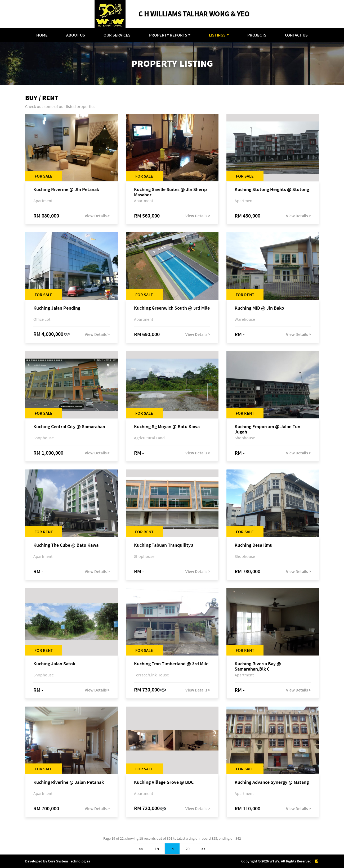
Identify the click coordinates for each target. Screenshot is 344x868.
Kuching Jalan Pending (57, 308)
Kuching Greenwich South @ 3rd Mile (172, 308)
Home (42, 35)
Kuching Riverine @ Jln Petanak (66, 190)
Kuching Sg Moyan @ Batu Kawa (167, 427)
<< (141, 849)
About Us (76, 35)
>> (204, 849)
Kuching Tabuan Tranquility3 (164, 545)
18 (157, 849)
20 (187, 849)
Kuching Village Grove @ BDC (164, 782)
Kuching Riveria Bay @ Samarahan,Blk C (258, 666)
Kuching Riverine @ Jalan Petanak (69, 782)
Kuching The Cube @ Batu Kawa (66, 545)
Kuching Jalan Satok (54, 664)
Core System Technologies (69, 861)
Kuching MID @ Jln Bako (259, 308)
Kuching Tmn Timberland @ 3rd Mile (171, 664)
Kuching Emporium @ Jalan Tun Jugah (267, 429)
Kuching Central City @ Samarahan (69, 427)
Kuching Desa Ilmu (254, 545)
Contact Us (296, 35)
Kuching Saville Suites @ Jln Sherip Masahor (170, 192)
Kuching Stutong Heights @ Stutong (272, 190)
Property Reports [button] (168, 35)
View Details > (97, 216)
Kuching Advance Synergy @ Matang (272, 782)
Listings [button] (217, 35)
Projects (257, 35)
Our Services (117, 35)
